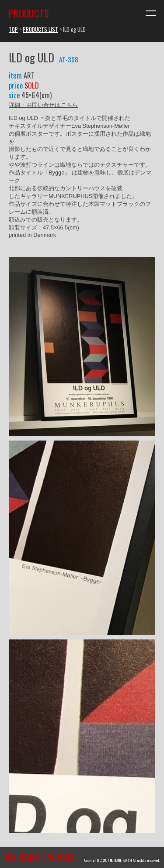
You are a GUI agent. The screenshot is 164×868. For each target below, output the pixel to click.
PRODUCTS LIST (40, 29)
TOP (13, 29)
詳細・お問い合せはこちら (43, 104)
